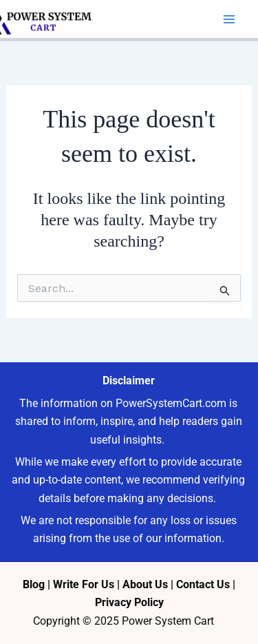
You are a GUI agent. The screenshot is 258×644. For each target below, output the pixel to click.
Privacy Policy (129, 602)
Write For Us (84, 584)
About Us (145, 584)
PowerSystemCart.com (171, 403)
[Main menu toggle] (229, 19)
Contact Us (203, 584)
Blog (34, 584)
